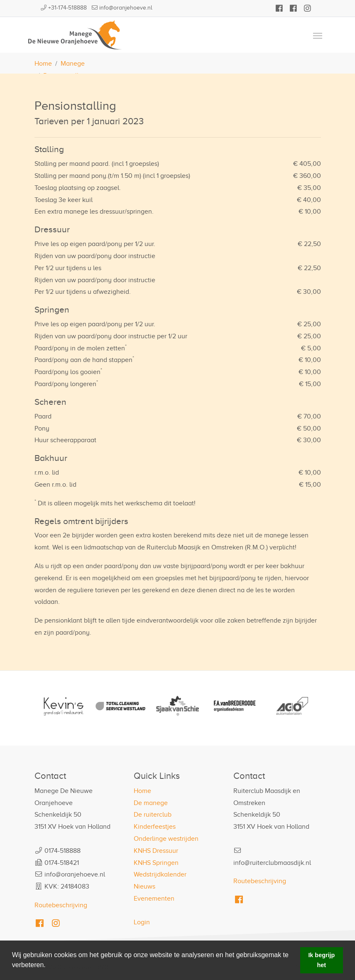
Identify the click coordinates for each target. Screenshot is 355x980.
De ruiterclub (153, 815)
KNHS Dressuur (156, 851)
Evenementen (154, 899)
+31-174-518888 (67, 8)
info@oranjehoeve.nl (126, 8)
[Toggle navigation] (318, 35)
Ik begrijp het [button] (321, 960)
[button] (49, 966)
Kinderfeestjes (155, 827)
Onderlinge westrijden (166, 839)
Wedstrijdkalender (160, 874)
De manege (151, 803)
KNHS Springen (156, 863)
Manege (73, 64)
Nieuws (144, 886)
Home (43, 64)
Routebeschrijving (61, 905)
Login (142, 922)
